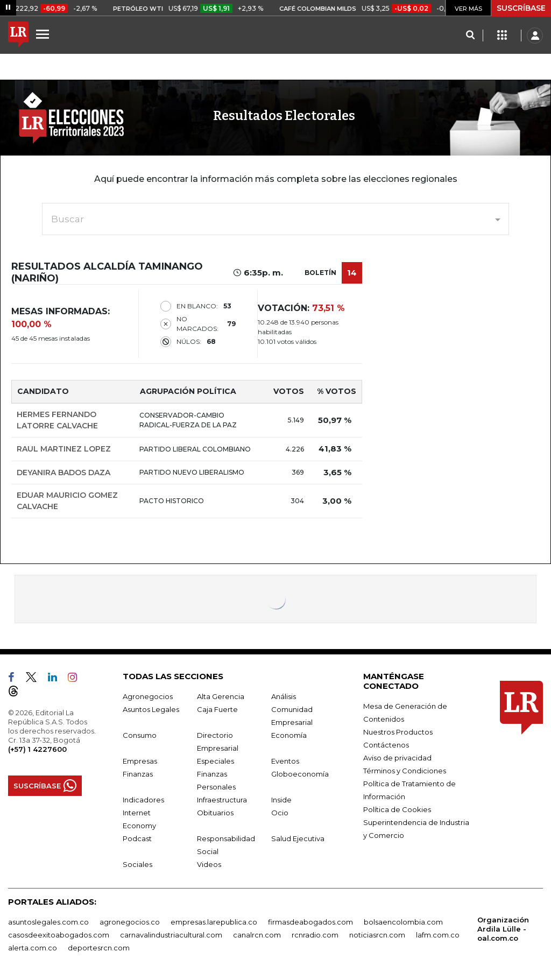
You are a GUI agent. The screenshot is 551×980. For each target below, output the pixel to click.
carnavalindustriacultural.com (171, 935)
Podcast (137, 838)
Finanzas (138, 774)
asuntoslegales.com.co (48, 922)
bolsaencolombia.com (403, 922)
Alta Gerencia (221, 696)
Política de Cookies (397, 809)
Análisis (284, 696)
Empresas (140, 761)
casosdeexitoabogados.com (59, 935)
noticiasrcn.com (377, 935)
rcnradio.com (315, 935)
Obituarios (215, 813)
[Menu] (44, 34)
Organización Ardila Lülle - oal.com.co (503, 929)
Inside (281, 800)
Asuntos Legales (151, 709)
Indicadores (143, 800)
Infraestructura (222, 800)
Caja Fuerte (217, 709)
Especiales (216, 761)
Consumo (140, 735)
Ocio (280, 813)
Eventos (285, 761)
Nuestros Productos (398, 732)
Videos (209, 864)
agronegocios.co (130, 922)
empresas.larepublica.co (214, 922)
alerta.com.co (33, 948)
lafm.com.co (438, 935)
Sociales (137, 864)
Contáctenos (386, 745)
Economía (289, 735)
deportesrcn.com (99, 948)
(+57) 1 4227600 (37, 749)
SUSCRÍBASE (521, 8)
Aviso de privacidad (397, 758)
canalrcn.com (257, 935)
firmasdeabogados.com (310, 922)
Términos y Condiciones (405, 771)
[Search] (470, 36)
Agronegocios (148, 696)
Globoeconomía (300, 774)
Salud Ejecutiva (298, 838)
